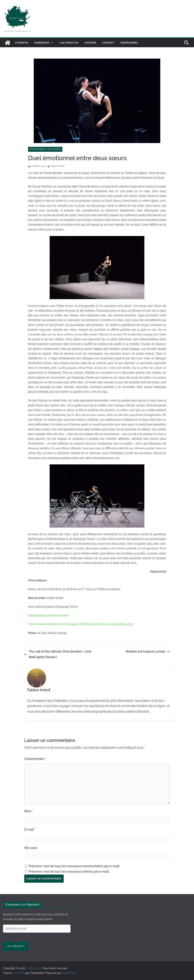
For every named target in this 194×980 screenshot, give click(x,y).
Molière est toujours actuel (148, 652)
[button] (51, 43)
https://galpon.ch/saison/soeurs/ (49, 615)
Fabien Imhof (57, 166)
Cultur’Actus (69, 43)
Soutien (90, 43)
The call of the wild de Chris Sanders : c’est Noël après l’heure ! (58, 654)
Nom (29, 811)
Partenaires (129, 43)
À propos (22, 43)
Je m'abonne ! (16, 946)
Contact (108, 43)
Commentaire (35, 759)
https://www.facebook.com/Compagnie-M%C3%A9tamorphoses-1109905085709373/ (81, 624)
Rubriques (42, 43)
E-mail (30, 829)
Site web (31, 848)
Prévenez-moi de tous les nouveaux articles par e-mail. (69, 872)
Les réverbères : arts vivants (45, 149)
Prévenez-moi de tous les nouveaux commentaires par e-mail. (74, 866)
